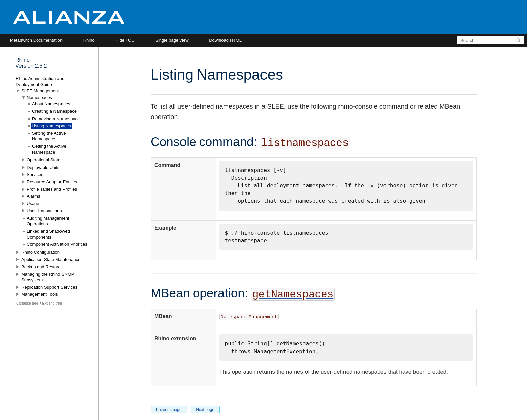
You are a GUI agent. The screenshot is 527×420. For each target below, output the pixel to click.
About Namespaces (51, 104)
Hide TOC (125, 40)
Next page (205, 410)
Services (35, 174)
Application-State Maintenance (51, 259)
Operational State (44, 160)
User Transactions (44, 211)
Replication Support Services (49, 287)
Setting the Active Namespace (49, 136)
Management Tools (40, 294)
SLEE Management (40, 91)
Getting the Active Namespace (49, 149)
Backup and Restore (41, 267)
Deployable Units (43, 167)
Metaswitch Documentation (36, 40)
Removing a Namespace (56, 119)
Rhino (89, 40)
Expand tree (52, 303)
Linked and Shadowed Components (48, 234)
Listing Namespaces (51, 126)
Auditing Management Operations (48, 221)
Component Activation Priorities (57, 244)
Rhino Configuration (40, 252)
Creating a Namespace (54, 111)
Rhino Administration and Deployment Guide (40, 81)
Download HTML (225, 40)
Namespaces (39, 98)
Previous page (169, 410)
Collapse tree (27, 303)
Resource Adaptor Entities (52, 182)
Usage (33, 204)
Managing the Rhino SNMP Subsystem (48, 277)
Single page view (172, 40)
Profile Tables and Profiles (52, 189)
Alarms (33, 196)
